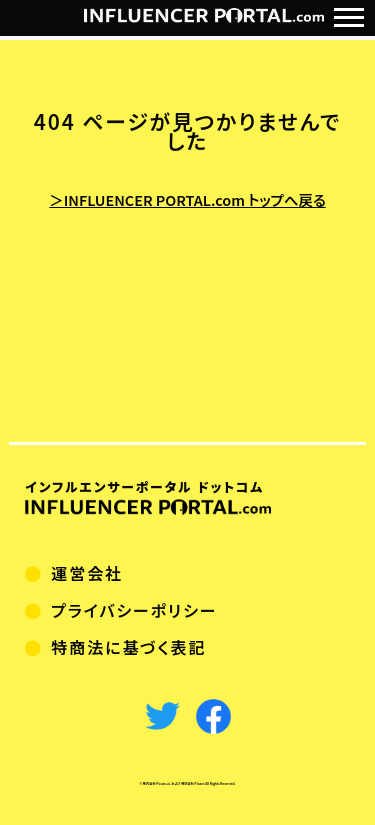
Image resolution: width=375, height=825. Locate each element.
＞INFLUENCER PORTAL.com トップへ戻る (187, 199)
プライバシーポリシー (134, 610)
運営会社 (87, 573)
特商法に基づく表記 (128, 647)
